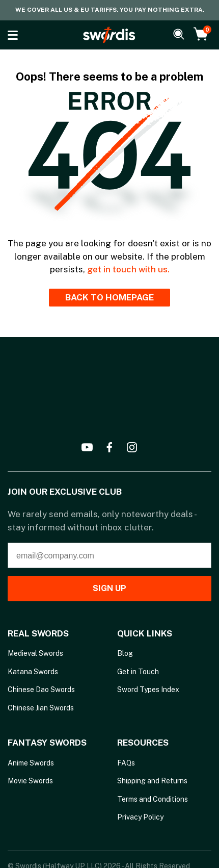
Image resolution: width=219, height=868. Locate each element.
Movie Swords (30, 781)
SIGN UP (109, 588)
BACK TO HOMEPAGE (109, 297)
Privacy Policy (140, 817)
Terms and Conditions (153, 799)
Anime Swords (31, 763)
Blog (125, 653)
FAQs (126, 763)
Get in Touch (138, 672)
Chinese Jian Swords (41, 708)
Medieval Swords (35, 653)
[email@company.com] (109, 555)
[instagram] (132, 447)
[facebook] (109, 447)
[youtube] (87, 447)
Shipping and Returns (152, 781)
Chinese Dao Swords (41, 690)
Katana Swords (33, 672)
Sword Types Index (148, 690)
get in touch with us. (128, 269)
